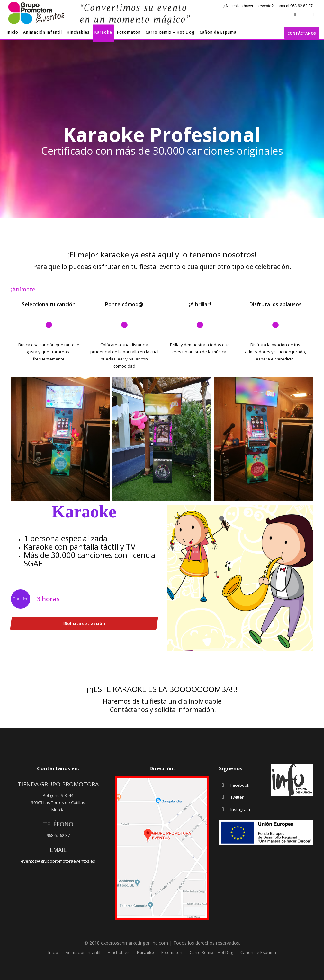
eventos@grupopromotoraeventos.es (58, 861)
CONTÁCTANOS (302, 35)
